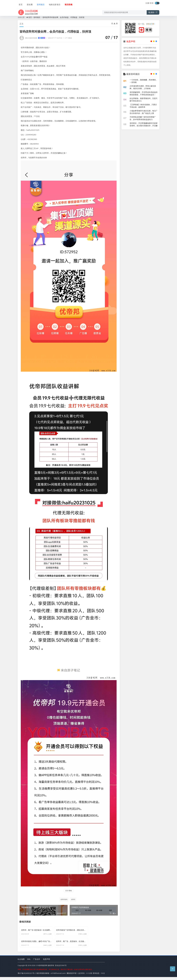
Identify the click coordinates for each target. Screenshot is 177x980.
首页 (20, 3)
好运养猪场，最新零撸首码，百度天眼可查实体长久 (144, 100)
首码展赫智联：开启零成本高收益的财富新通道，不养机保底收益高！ (144, 93)
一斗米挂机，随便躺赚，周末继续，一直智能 (144, 81)
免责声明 (46, 962)
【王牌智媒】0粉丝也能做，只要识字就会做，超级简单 (143, 106)
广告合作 (37, 962)
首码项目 (39, 3)
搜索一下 (153, 10)
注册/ (148, 3)
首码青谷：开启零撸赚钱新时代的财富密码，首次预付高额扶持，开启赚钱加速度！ (144, 126)
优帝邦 (73, 899)
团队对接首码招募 (35, 38)
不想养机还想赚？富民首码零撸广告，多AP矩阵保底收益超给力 (143, 118)
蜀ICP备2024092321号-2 (27, 976)
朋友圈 (28, 3)
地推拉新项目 (53, 3)
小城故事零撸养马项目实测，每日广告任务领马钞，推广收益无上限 (144, 112)
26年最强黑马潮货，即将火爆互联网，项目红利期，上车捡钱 (143, 87)
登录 (152, 3)
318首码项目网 (41, 969)
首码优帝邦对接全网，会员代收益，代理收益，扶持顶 (63, 17)
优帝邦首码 (64, 899)
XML (29, 962)
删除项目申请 (72, 976)
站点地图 (21, 962)
